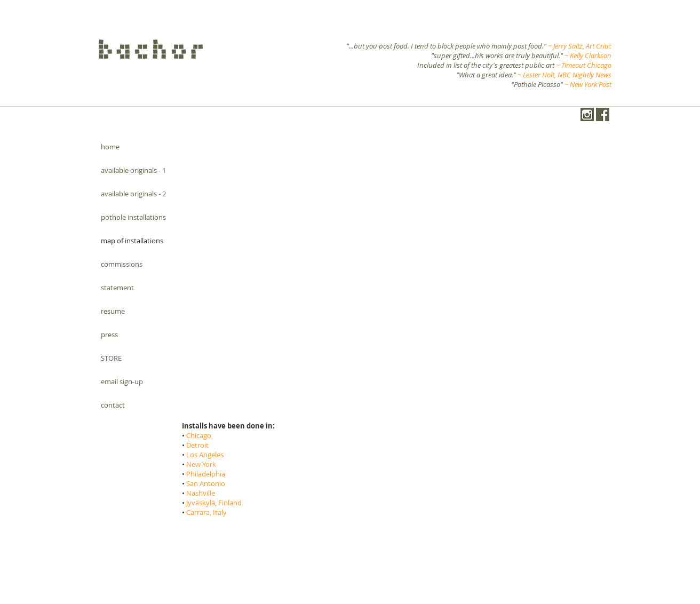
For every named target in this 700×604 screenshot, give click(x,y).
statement (117, 288)
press (109, 335)
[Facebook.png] (603, 114)
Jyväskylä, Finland (214, 503)
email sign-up (122, 382)
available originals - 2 (133, 194)
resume (113, 311)
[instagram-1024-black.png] (587, 114)
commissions (122, 264)
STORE (111, 358)
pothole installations (133, 217)
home (110, 147)
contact (113, 405)
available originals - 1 (133, 170)
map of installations (132, 241)
